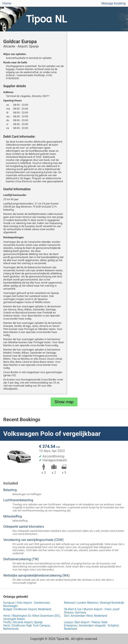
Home (7, 3)
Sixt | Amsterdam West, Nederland (86, 616)
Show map (64, 402)
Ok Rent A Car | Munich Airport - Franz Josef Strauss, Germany (92, 611)
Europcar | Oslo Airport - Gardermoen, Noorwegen (27, 604)
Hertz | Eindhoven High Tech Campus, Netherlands (27, 627)
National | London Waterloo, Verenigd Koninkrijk (94, 603)
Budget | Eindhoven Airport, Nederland (27, 609)
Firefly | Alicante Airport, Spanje (23, 622)
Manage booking (113, 3)
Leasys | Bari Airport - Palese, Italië (86, 622)
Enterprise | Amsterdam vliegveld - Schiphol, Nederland (92, 627)
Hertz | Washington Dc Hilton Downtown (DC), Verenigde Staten (32, 617)
